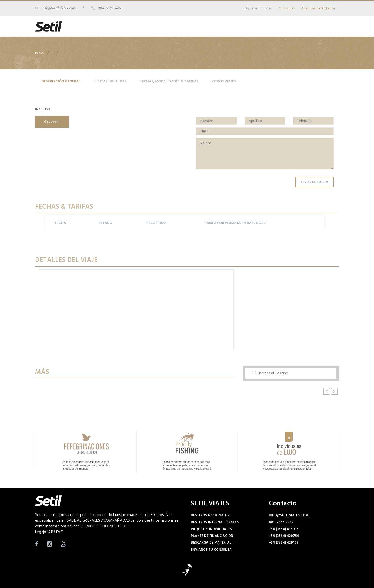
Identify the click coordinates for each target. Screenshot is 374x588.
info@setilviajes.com (56, 8)
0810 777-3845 (106, 8)
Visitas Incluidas (110, 81)
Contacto (287, 8)
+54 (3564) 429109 (284, 543)
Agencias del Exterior (318, 8)
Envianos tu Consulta (211, 550)
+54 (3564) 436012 (283, 529)
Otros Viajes (224, 81)
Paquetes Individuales (211, 529)
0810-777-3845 (281, 522)
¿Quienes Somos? (258, 8)
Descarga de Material (211, 543)
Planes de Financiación (212, 536)
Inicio (39, 53)
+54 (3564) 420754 (284, 536)
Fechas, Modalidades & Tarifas (169, 81)
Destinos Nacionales (210, 515)
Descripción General (61, 81)
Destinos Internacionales (215, 522)
